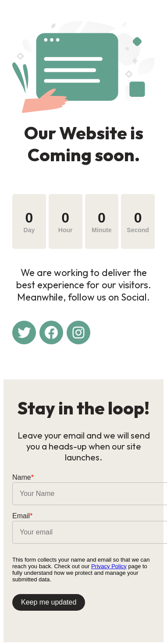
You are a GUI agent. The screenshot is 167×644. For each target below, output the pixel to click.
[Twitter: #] (24, 333)
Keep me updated (49, 602)
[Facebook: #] (51, 333)
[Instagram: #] (78, 333)
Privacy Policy (109, 566)
